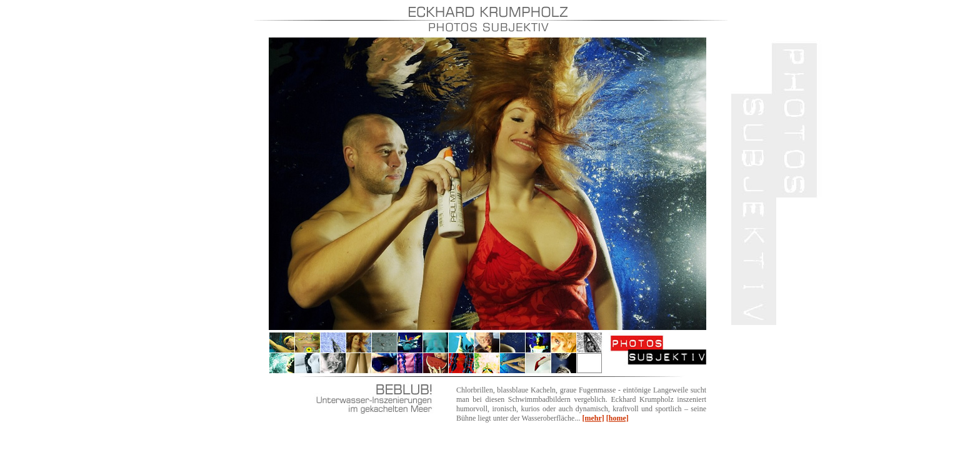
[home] (617, 418)
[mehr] (593, 418)
